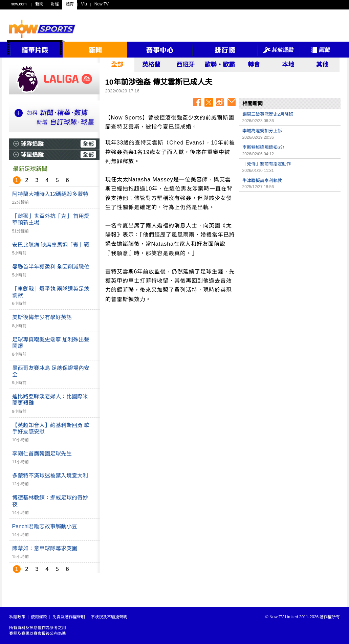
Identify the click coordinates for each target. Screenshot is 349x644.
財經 (55, 4)
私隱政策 (17, 617)
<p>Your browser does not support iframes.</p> (290, 242)
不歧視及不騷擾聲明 (109, 617)
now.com (19, 4)
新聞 (39, 4)
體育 (70, 4)
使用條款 (39, 617)
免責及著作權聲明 (69, 617)
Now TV (102, 4)
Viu (84, 4)
